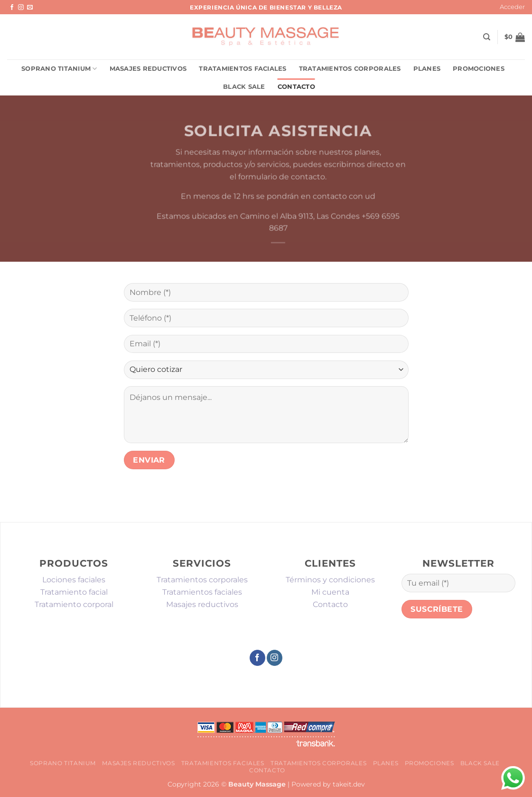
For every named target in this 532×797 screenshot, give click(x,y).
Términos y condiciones (330, 580)
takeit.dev (349, 784)
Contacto (296, 87)
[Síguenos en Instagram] (21, 8)
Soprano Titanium (59, 69)
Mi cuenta (330, 592)
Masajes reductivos (148, 69)
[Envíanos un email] (30, 8)
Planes (427, 69)
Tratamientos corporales (350, 69)
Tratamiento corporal (74, 604)
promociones (479, 69)
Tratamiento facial (74, 592)
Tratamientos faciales (243, 69)
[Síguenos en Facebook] (12, 8)
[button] (512, 7)
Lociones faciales (74, 580)
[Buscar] (487, 37)
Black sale (244, 87)
